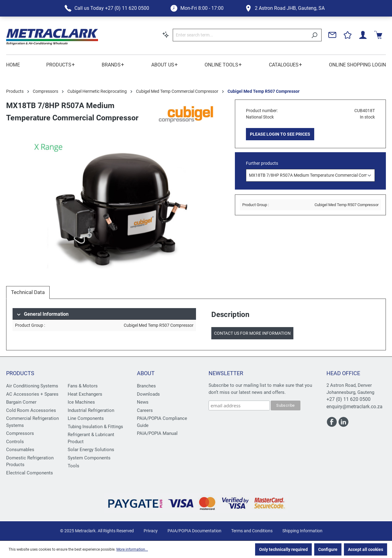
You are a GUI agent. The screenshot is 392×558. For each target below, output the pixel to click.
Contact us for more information (252, 333)
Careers (145, 410)
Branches (146, 386)
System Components (89, 458)
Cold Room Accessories (31, 410)
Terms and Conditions (252, 531)
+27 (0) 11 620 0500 (349, 399)
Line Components (86, 418)
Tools (73, 466)
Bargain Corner (21, 402)
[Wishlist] (348, 35)
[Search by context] (166, 35)
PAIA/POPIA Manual (157, 433)
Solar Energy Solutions (91, 450)
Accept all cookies (366, 549)
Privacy (151, 531)
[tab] (28, 292)
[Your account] (363, 35)
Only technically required (283, 549)
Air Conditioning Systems (32, 386)
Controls (15, 442)
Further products (262, 163)
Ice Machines (81, 402)
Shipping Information (302, 531)
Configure (328, 549)
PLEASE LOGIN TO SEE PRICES (280, 134)
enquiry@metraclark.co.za (354, 407)
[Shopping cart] (378, 35)
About (146, 373)
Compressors (20, 433)
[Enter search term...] (240, 35)
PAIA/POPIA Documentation (194, 531)
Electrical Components (30, 473)
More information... (132, 549)
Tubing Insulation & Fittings (95, 427)
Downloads (148, 394)
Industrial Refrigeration (91, 410)
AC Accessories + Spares (32, 394)
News (143, 402)
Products (20, 373)
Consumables (20, 450)
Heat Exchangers (85, 394)
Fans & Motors (83, 386)
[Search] (314, 35)
